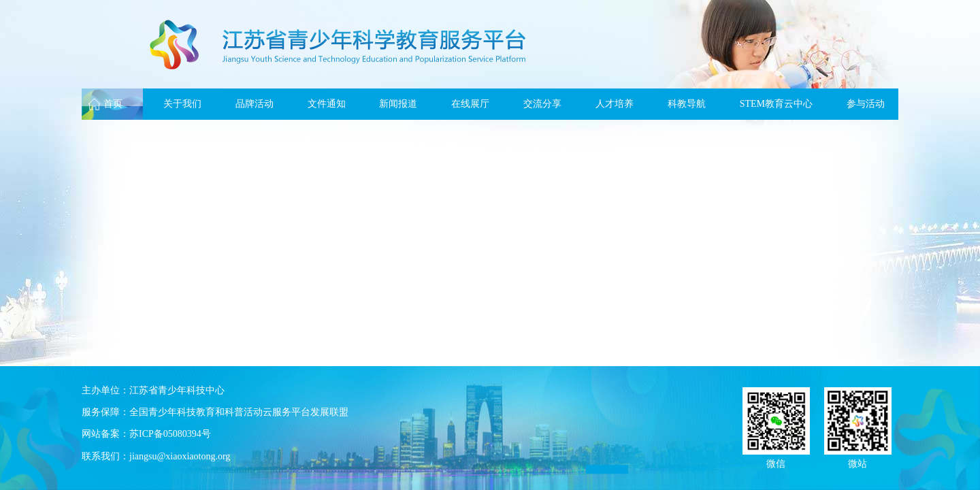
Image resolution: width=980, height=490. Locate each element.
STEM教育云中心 (776, 104)
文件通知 (327, 104)
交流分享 (542, 104)
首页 (113, 104)
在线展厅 (470, 104)
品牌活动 (255, 104)
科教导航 (687, 104)
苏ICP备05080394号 (170, 434)
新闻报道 (398, 104)
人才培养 (615, 104)
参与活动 (866, 104)
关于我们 (182, 104)
